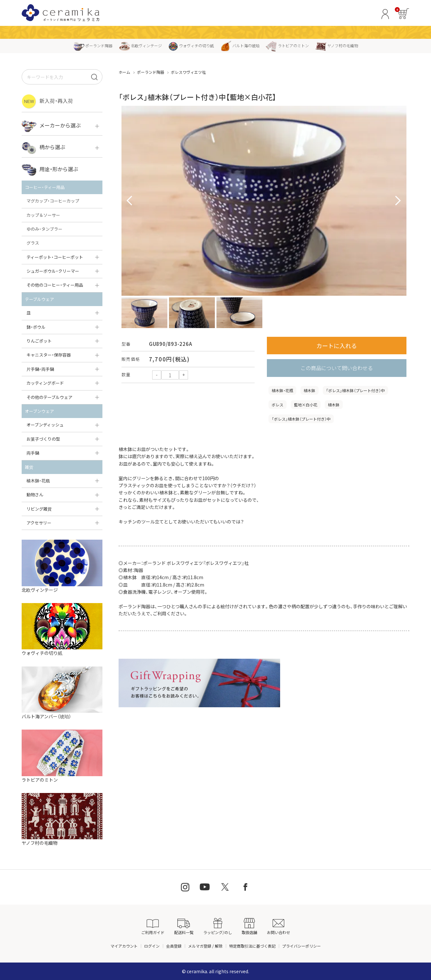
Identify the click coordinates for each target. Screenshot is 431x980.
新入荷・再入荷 (47, 101)
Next (398, 201)
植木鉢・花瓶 (282, 390)
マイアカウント (124, 946)
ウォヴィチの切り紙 (191, 45)
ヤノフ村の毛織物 (337, 45)
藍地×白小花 (306, 405)
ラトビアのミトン (287, 45)
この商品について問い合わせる (337, 368)
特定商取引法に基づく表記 (252, 946)
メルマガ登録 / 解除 (205, 946)
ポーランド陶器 (93, 45)
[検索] (94, 77)
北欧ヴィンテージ (140, 45)
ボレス (278, 405)
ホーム (124, 72)
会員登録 (174, 946)
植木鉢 (310, 390)
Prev (130, 201)
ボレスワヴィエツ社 (188, 72)
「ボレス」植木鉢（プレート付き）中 (355, 390)
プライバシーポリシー (301, 946)
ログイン (152, 946)
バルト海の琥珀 (240, 45)
